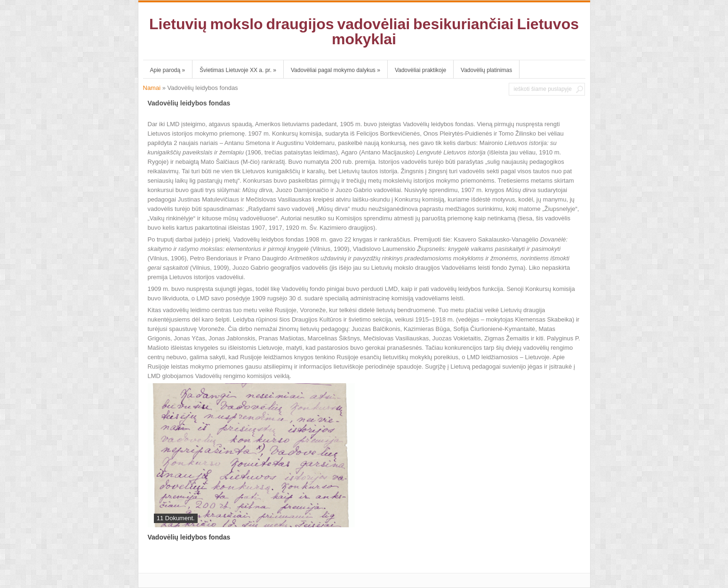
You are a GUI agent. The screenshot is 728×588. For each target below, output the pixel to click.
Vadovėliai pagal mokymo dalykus (336, 70)
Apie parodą (168, 70)
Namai (152, 88)
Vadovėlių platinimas (486, 70)
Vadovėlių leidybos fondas (189, 537)
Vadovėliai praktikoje (420, 70)
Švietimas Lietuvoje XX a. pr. (238, 70)
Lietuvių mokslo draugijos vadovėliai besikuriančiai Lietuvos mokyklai (364, 32)
